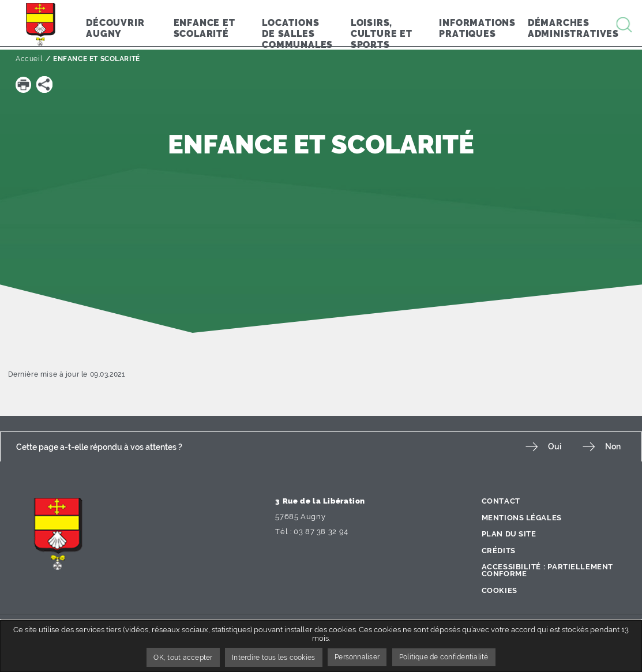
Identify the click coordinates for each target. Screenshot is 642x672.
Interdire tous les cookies (268, 657)
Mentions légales (522, 518)
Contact (501, 501)
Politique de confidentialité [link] (455, 657)
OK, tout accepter (170, 657)
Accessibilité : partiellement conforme (548, 570)
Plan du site (509, 534)
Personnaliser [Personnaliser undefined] (360, 657)
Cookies (500, 590)
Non (613, 447)
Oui (552, 447)
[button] (23, 84)
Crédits (499, 551)
